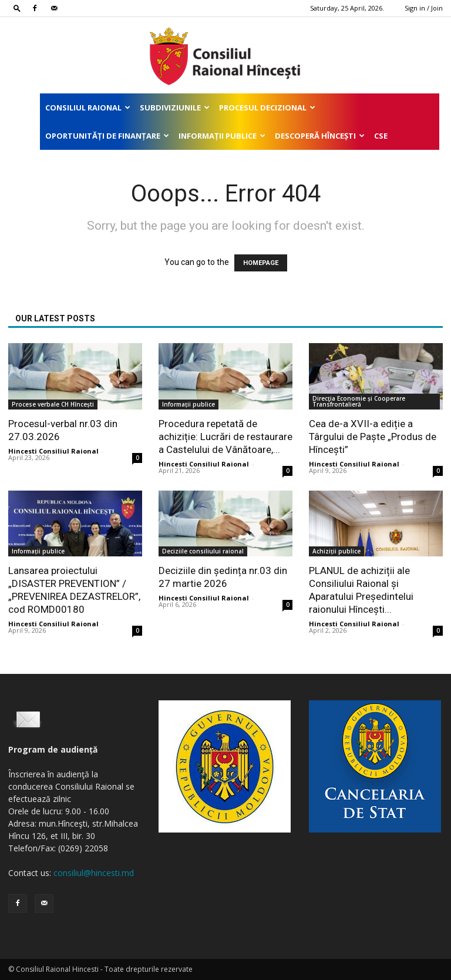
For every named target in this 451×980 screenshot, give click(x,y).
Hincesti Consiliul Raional (53, 451)
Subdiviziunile (175, 108)
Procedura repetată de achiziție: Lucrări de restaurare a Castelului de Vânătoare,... (225, 437)
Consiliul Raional (88, 108)
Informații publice (222, 136)
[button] (17, 8)
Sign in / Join (424, 8)
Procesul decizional (267, 108)
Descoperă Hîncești (320, 136)
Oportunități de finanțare (107, 136)
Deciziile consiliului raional (203, 551)
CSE (381, 136)
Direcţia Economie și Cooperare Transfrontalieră (359, 401)
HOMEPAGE (261, 263)
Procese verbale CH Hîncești (53, 404)
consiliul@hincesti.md (94, 873)
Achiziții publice (336, 551)
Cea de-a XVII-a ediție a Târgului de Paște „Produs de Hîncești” (373, 437)
